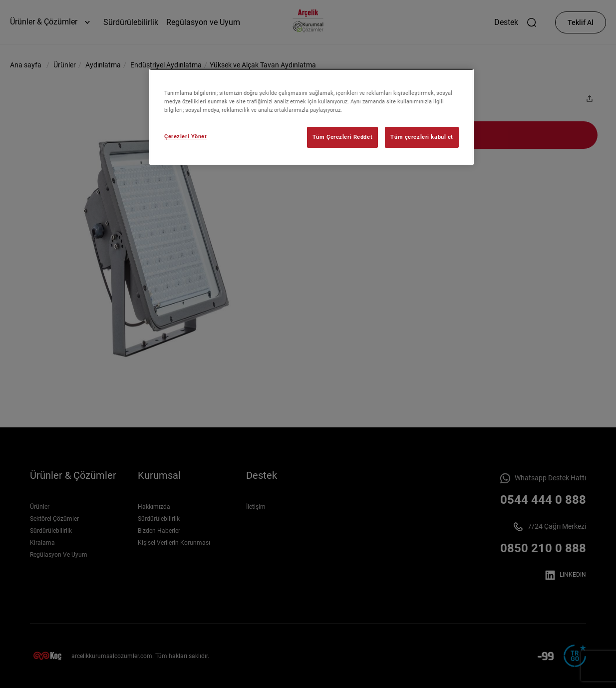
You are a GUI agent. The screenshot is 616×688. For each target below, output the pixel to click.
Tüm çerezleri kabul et (422, 137)
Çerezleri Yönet (186, 136)
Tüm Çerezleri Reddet (342, 137)
